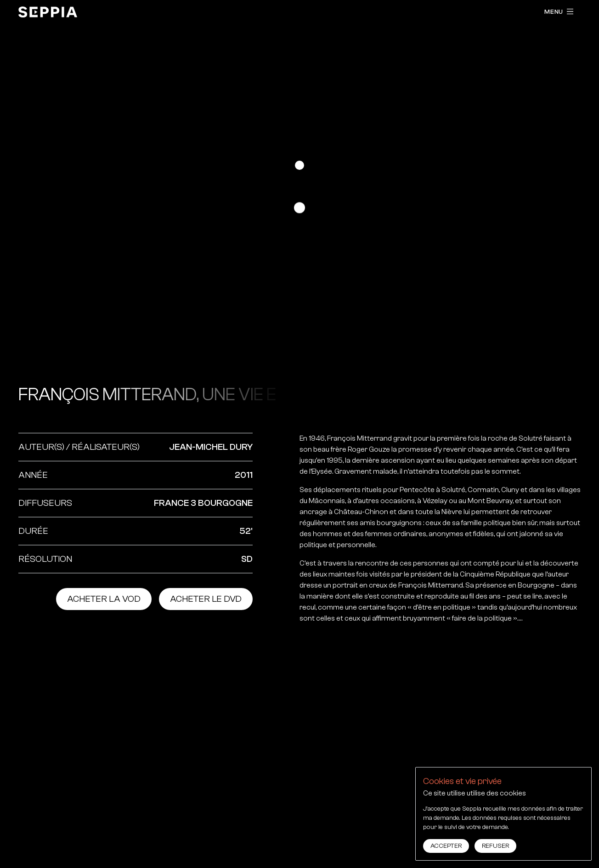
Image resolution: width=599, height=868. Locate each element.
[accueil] (48, 12)
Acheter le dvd (206, 599)
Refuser (495, 846)
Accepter (446, 846)
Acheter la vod (104, 599)
